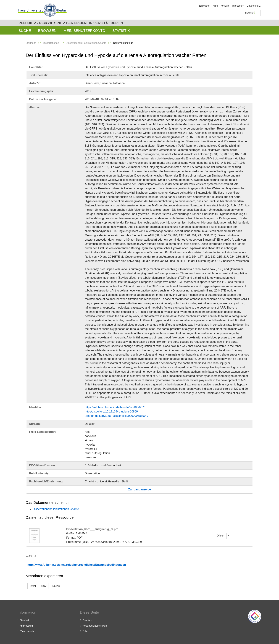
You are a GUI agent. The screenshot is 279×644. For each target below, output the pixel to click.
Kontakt (225, 6)
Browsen (47, 31)
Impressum (238, 6)
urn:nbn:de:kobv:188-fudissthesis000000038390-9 (117, 416)
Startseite (31, 43)
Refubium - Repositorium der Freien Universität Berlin (71, 23)
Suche (25, 31)
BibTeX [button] (56, 586)
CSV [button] (44, 586)
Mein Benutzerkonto (84, 31)
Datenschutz (254, 6)
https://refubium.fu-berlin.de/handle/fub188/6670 (115, 407)
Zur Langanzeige (139, 489)
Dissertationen (51, 43)
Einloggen (205, 6)
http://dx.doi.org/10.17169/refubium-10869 (111, 412)
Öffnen (221, 536)
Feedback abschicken (95, 626)
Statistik (121, 31)
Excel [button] (33, 586)
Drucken (87, 620)
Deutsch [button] (252, 13)
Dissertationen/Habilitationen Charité (86, 43)
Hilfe (215, 6)
